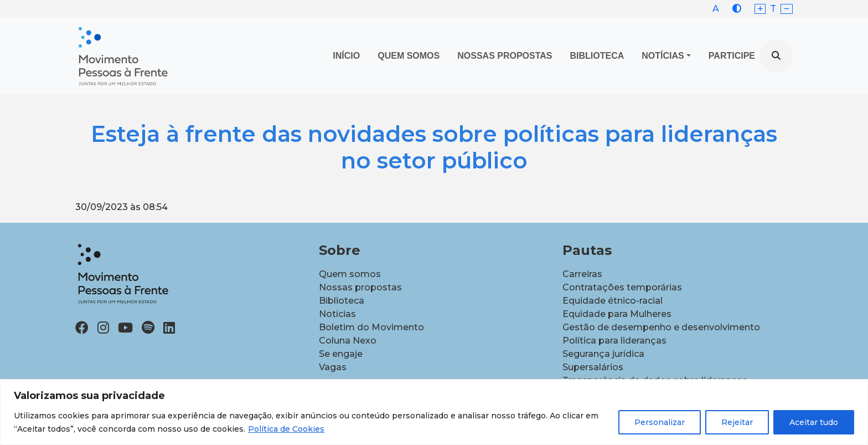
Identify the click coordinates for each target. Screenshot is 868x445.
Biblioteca (597, 56)
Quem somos (350, 274)
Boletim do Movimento (371, 327)
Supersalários (593, 367)
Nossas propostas (505, 56)
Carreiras (582, 274)
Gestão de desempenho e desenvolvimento (661, 327)
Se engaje (341, 354)
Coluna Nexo (348, 341)
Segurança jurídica (603, 354)
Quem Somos (409, 56)
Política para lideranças (614, 341)
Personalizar (660, 422)
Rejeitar (737, 422)
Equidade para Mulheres (617, 314)
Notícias (663, 56)
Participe (732, 56)
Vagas (333, 367)
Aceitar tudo (814, 422)
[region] (434, 412)
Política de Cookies (286, 429)
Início (346, 56)
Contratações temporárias (622, 287)
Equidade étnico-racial (613, 301)
